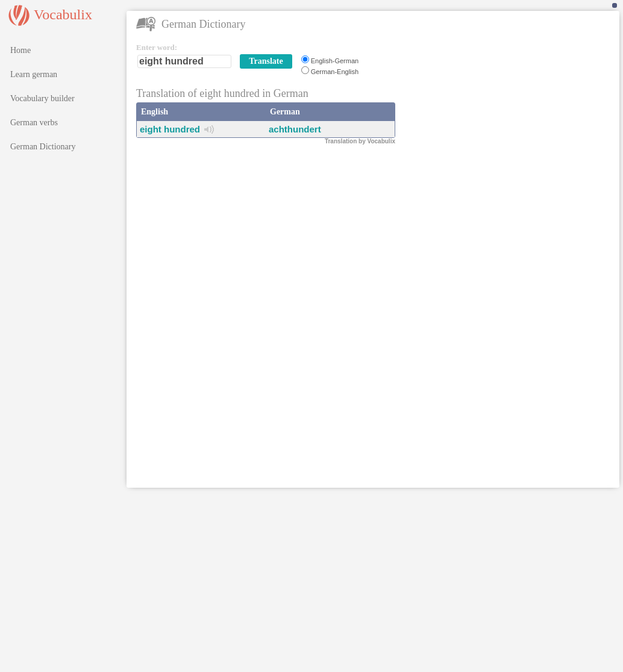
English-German (335, 61)
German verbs (34, 123)
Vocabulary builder (42, 98)
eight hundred (170, 129)
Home (20, 50)
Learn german (34, 74)
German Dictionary (43, 147)
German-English (335, 72)
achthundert (295, 129)
